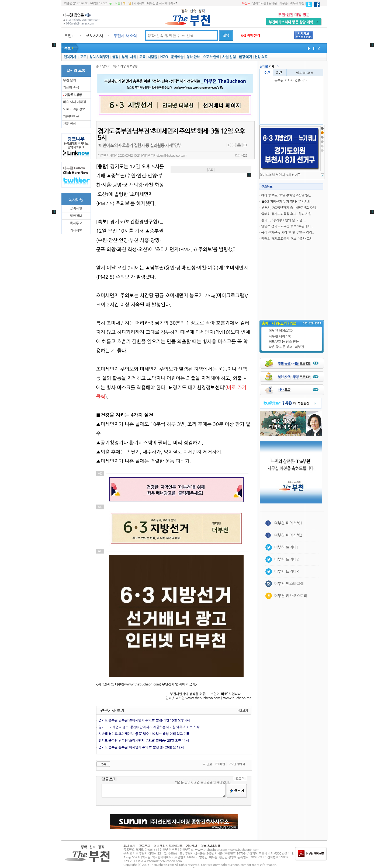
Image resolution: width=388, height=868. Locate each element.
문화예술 (177, 57)
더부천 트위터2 (287, 559)
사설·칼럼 (229, 57)
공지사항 (76, 208)
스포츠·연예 (211, 57)
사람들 (152, 57)
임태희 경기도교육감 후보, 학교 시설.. (287, 214)
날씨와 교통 (305, 73)
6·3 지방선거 (251, 36)
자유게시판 (297, 3)
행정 (115, 57)
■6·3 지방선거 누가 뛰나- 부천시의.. (287, 202)
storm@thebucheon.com (172, 156)
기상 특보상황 (73, 95)
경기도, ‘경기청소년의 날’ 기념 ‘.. (283, 220)
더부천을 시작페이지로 (162, 3)
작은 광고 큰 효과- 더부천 (287, 347)
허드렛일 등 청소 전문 (284, 342)
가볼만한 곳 (71, 117)
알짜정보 (76, 216)
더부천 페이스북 (280, 336)
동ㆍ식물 (115, 3)
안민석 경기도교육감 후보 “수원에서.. (287, 226)
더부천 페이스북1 (288, 523)
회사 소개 (129, 846)
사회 (133, 57)
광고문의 (145, 846)
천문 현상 (70, 124)
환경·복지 (245, 57)
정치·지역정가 (99, 57)
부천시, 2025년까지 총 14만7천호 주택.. (290, 208)
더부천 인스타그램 (289, 584)
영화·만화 (193, 57)
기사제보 (139, 3)
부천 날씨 (70, 80)
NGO (164, 57)
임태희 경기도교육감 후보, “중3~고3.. (287, 239)
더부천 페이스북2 (281, 331)
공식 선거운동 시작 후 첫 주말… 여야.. (288, 233)
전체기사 (70, 57)
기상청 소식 (71, 87)
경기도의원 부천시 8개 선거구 (280, 175)
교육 (142, 57)
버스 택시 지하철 (75, 102)
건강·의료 (261, 57)
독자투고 (76, 223)
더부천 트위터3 (287, 572)
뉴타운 (273, 3)
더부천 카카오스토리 (291, 596)
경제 (125, 57)
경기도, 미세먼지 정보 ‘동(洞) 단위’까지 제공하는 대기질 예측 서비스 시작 (149, 727)
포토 (83, 57)
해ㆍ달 (127, 3)
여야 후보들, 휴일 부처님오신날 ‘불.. (286, 195)
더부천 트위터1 (287, 547)
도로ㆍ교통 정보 (74, 109)
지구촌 (284, 3)
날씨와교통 (259, 3)
